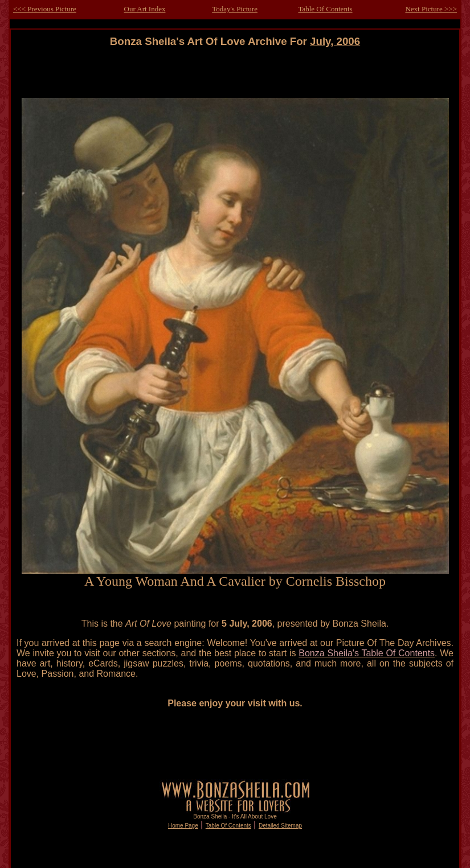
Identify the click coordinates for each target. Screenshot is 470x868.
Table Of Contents (325, 9)
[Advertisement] (235, 73)
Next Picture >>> (431, 9)
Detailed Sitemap (280, 826)
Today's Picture (235, 9)
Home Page (183, 826)
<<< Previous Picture (45, 9)
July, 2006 (335, 41)
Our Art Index (145, 9)
